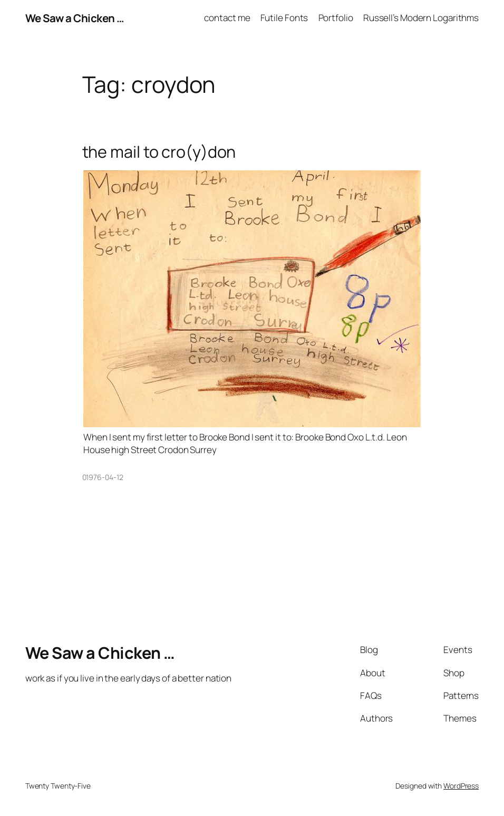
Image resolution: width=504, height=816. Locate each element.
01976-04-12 (103, 477)
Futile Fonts (284, 18)
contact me (227, 18)
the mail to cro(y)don (159, 151)
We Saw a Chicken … (75, 18)
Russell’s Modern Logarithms (421, 18)
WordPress (461, 786)
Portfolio (336, 18)
